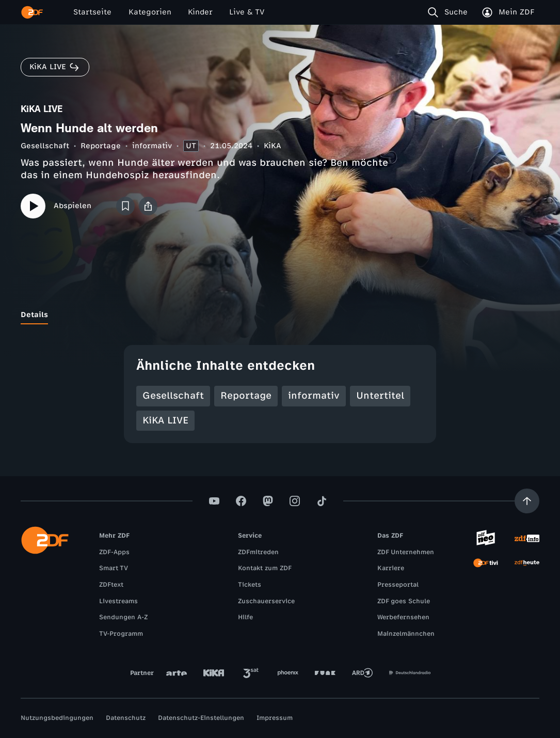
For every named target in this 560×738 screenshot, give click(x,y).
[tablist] (280, 315)
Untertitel (380, 396)
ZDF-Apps (114, 552)
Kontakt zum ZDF (265, 568)
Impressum (275, 718)
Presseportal (398, 585)
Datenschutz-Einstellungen (201, 718)
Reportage (101, 146)
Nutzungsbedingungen (57, 718)
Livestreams (118, 601)
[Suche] (450, 12)
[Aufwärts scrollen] (527, 501)
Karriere (391, 568)
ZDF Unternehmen (406, 552)
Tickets (250, 585)
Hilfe (245, 617)
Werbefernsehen (403, 617)
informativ (152, 146)
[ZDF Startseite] (32, 12)
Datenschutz (126, 718)
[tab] (34, 315)
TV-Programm (121, 634)
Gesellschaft (45, 146)
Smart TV (114, 568)
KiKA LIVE (165, 420)
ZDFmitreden (258, 552)
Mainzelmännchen (406, 634)
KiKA (273, 146)
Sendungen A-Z (123, 617)
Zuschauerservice (266, 601)
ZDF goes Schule (404, 601)
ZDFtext (111, 585)
